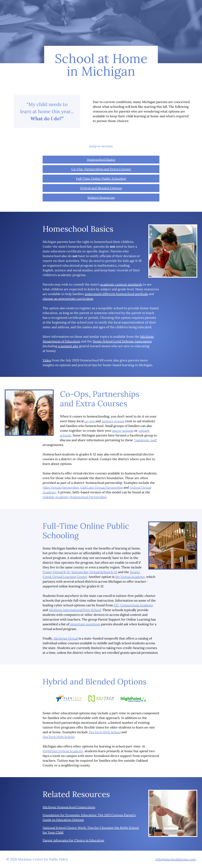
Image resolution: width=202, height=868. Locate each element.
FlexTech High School (105, 732)
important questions (85, 624)
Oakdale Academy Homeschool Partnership (74, 497)
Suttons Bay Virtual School (94, 572)
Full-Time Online (101, 178)
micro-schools (123, 431)
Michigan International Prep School (75, 610)
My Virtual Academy (130, 577)
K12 (116, 605)
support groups (113, 421)
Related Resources (101, 197)
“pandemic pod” (146, 440)
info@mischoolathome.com (176, 859)
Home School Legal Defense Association (122, 341)
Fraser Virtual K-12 (56, 572)
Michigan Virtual (66, 638)
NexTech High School (58, 737)
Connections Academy (137, 605)
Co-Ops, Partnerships (101, 169)
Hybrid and (101, 188)
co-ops (89, 421)
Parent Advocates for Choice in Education (73, 840)
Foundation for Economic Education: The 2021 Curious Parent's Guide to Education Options (89, 817)
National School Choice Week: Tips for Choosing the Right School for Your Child (91, 830)
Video (47, 360)
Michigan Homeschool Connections (69, 807)
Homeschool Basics (101, 160)
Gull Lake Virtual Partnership (102, 487)
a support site (68, 346)
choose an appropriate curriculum (68, 299)
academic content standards (121, 284)
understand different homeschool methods (116, 294)
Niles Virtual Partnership (61, 487)
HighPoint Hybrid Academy (63, 751)
